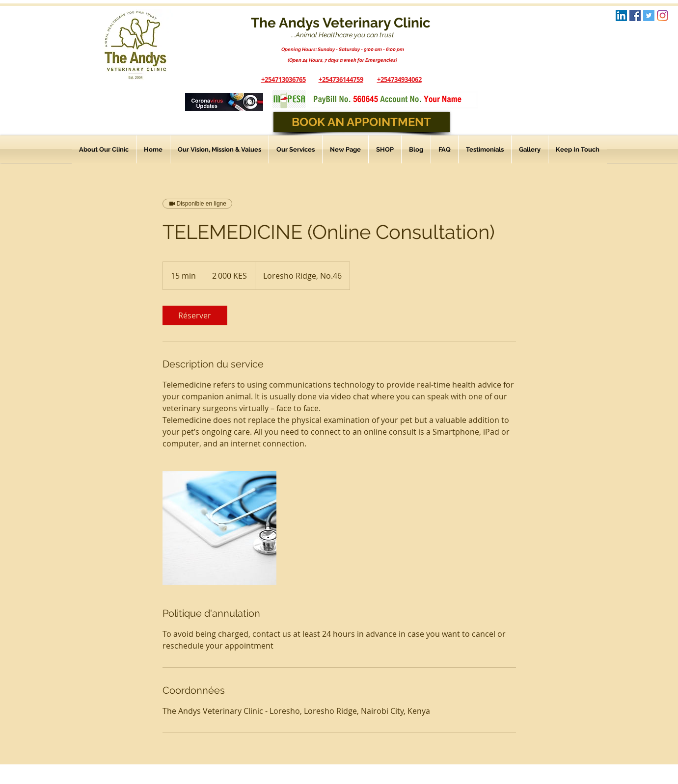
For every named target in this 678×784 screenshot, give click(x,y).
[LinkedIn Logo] (621, 15)
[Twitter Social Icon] (649, 15)
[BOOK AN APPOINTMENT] (362, 122)
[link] (195, 315)
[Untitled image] (219, 528)
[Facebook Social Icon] (635, 15)
